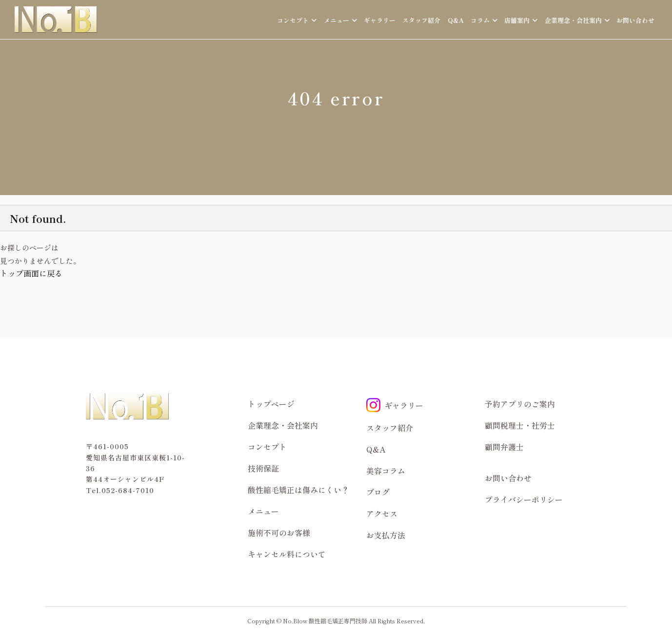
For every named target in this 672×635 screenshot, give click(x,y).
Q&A (456, 20)
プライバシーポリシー (524, 499)
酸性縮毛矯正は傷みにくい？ (298, 490)
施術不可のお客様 (279, 533)
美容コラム (386, 471)
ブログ (378, 492)
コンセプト (267, 447)
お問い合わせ (635, 20)
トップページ (271, 404)
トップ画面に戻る (31, 273)
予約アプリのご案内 (520, 404)
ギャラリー (380, 20)
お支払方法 (386, 535)
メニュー (263, 511)
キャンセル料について (287, 554)
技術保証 (263, 468)
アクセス (382, 514)
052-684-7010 (128, 490)
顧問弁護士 (504, 447)
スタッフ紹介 (421, 20)
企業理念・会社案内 (283, 425)
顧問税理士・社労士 (520, 425)
